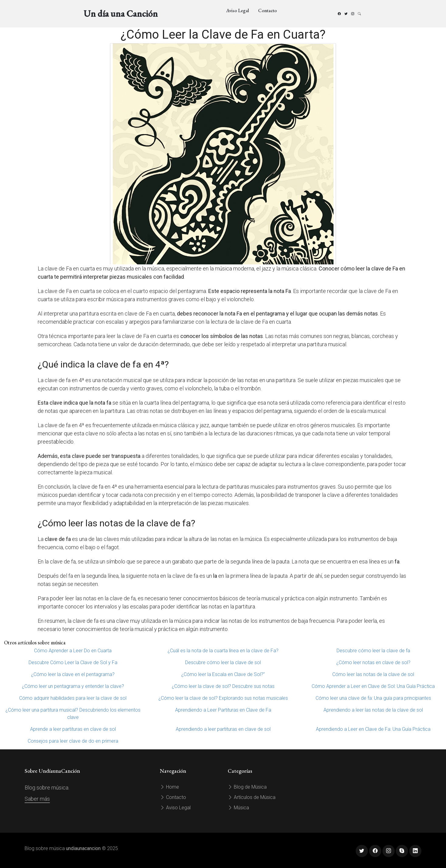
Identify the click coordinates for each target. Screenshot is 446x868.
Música (238, 808)
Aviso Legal (238, 10)
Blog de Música (247, 787)
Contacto (268, 10)
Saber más (37, 799)
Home (169, 787)
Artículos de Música (252, 797)
